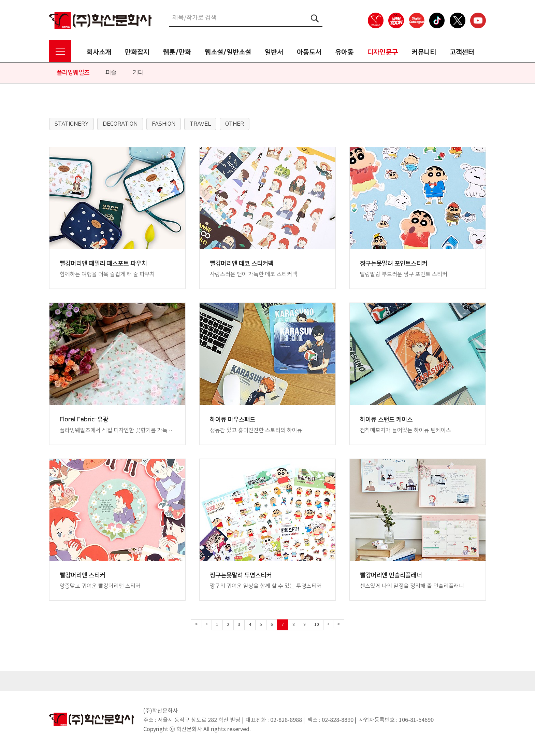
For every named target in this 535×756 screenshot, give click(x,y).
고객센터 (462, 52)
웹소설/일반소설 (228, 52)
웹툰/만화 (177, 52)
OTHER (235, 124)
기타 (138, 73)
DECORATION (120, 124)
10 (317, 625)
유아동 (344, 52)
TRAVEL (200, 124)
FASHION (164, 124)
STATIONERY (71, 124)
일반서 (274, 52)
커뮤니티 (424, 52)
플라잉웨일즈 (73, 73)
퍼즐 (111, 73)
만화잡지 (137, 52)
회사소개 (99, 52)
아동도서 (309, 52)
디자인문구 (382, 52)
